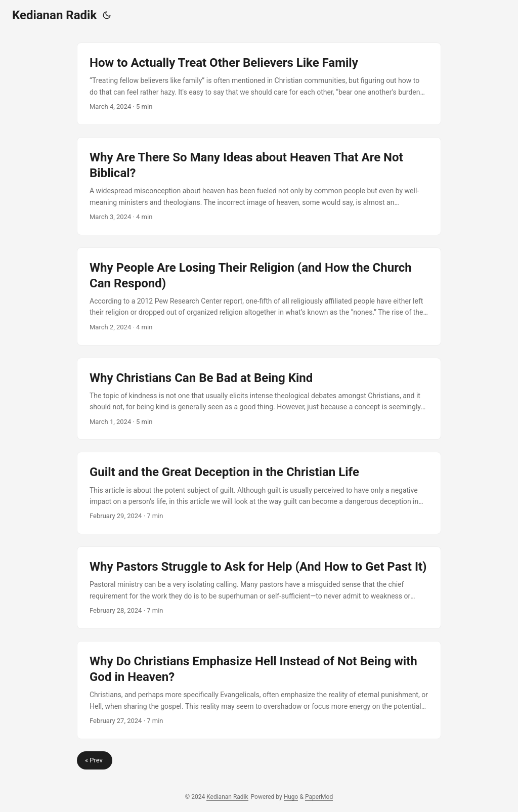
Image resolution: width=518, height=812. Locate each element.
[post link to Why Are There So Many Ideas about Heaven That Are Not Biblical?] (259, 186)
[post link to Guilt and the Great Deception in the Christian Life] (259, 493)
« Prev (95, 760)
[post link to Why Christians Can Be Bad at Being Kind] (259, 399)
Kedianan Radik (54, 15)
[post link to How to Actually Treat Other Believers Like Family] (259, 84)
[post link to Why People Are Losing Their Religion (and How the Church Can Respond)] (259, 296)
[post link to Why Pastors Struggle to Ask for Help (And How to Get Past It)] (259, 588)
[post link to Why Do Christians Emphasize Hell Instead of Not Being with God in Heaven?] (259, 690)
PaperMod (319, 797)
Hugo (291, 797)
